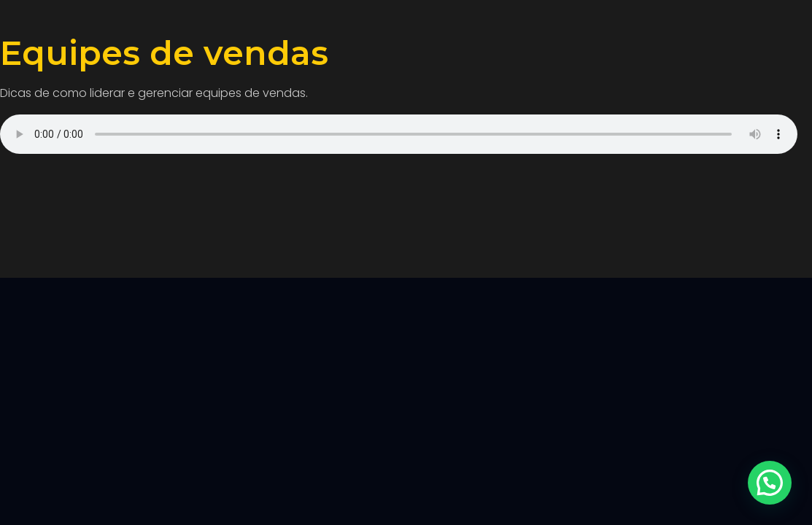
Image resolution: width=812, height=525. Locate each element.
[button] (770, 483)
